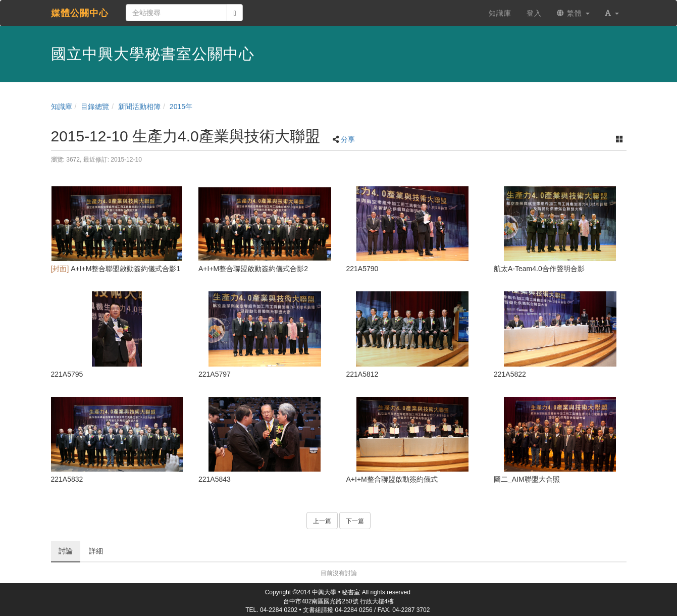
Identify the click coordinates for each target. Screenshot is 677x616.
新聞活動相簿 (139, 107)
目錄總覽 (95, 107)
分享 (348, 139)
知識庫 (62, 107)
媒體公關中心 (80, 13)
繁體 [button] (573, 13)
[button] (612, 13)
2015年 (181, 107)
